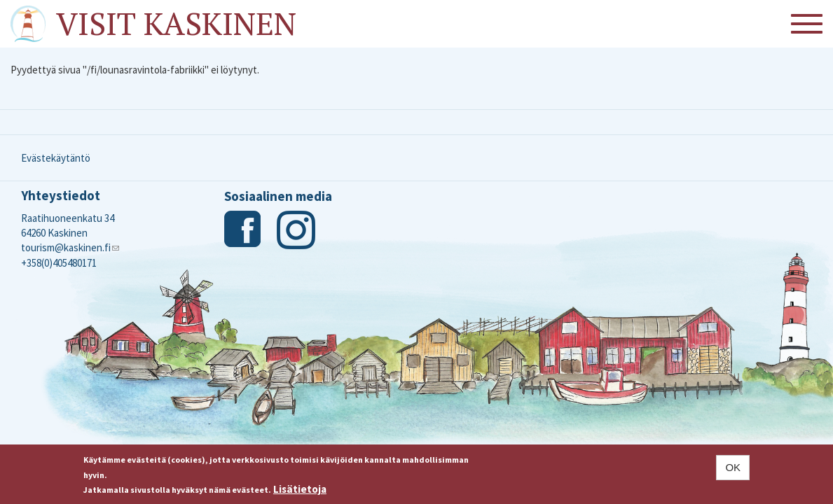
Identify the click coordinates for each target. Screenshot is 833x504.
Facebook (243, 230)
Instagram (296, 230)
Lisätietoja (300, 489)
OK (733, 467)
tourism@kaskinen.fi (70, 247)
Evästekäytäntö (56, 158)
